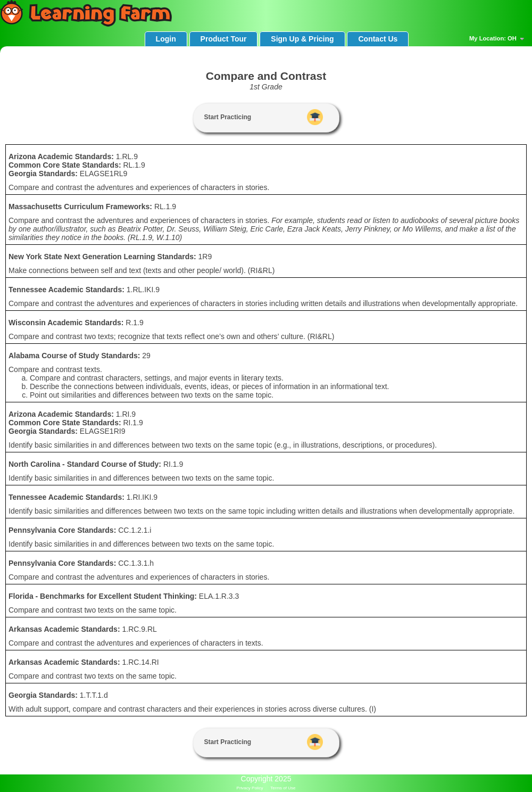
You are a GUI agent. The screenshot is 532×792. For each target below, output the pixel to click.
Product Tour (224, 39)
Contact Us (378, 39)
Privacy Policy (250, 788)
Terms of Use (283, 788)
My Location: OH (498, 39)
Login (166, 39)
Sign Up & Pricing (302, 39)
